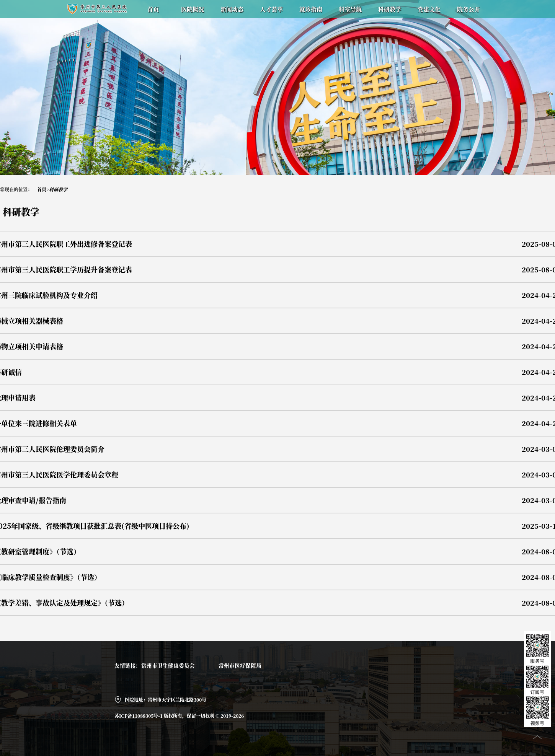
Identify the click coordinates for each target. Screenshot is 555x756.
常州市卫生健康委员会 (168, 665)
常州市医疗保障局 (240, 665)
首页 (42, 189)
